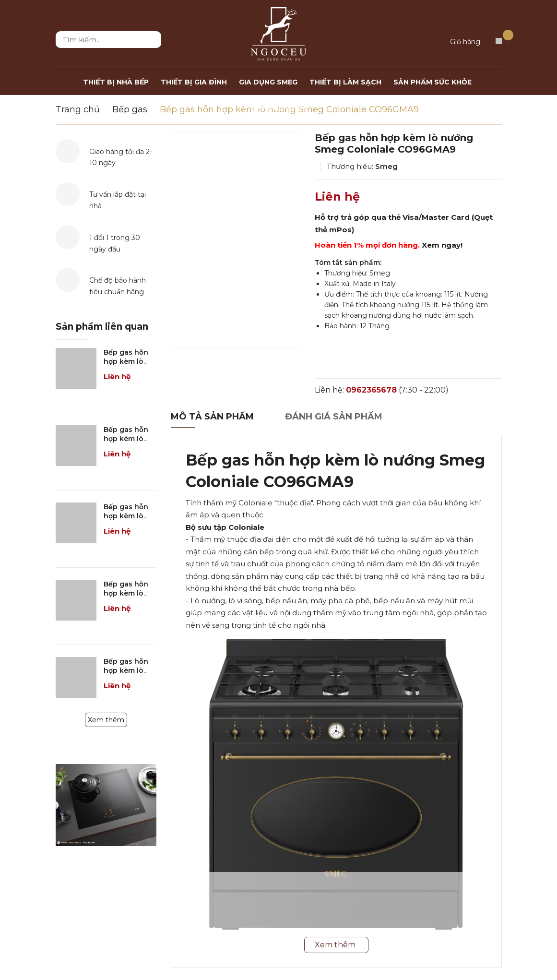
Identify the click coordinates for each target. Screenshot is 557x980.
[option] (236, 240)
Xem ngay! (442, 245)
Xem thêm (106, 720)
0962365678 (371, 390)
